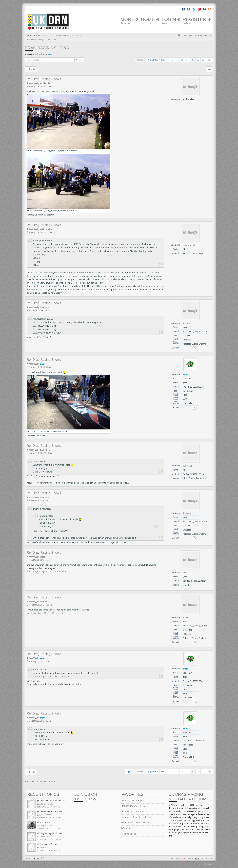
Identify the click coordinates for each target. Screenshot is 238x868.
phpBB (37, 858)
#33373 (32, 557)
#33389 (32, 718)
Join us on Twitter (86, 797)
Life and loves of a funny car (51, 801)
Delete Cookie (129, 834)
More (129, 19)
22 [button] (198, 60)
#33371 (32, 450)
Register (197, 19)
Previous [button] (165, 60)
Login (171, 19)
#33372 (32, 497)
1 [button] (172, 60)
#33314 (32, 229)
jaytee (42, 557)
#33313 (32, 83)
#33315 (32, 307)
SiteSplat (198, 858)
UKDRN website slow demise (51, 812)
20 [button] (187, 60)
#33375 (32, 658)
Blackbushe (44, 822)
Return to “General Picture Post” (40, 782)
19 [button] (182, 60)
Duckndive (45, 450)
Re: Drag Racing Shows (44, 79)
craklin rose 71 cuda (47, 844)
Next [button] (209, 60)
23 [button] (203, 60)
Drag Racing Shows (47, 48)
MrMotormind (46, 229)
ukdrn (50, 54)
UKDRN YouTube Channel (134, 806)
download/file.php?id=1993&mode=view (46, 572)
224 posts (140, 60)
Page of (153, 60)
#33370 (32, 364)
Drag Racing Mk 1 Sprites (49, 833)
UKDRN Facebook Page (132, 800)
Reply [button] (31, 69)
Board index (35, 36)
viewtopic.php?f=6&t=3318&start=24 (45, 613)
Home (150, 19)
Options (130, 772)
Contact (126, 828)
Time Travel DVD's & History (135, 823)
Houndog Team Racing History (137, 817)
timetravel (42, 54)
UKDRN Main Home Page (134, 812)
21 (193, 60)
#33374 (32, 602)
